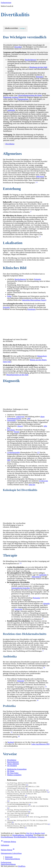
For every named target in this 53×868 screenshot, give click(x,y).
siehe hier (32, 485)
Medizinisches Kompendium (17, 769)
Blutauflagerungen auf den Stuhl (17, 375)
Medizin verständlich (14, 775)
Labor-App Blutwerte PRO (40, 744)
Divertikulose (12, 760)
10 (44, 667)
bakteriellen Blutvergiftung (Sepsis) (34, 300)
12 (38, 700)
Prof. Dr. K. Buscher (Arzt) (36, 833)
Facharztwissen (6, 3)
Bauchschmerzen (31, 60)
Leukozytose (20, 417)
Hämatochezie (42, 356)
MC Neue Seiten (13, 773)
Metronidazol (36, 577)
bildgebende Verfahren (11, 97)
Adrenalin (46, 604)
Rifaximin (21, 681)
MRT (9, 460)
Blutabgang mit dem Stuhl (38, 67)
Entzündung (29, 835)
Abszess (20, 426)
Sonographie (11, 420)
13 (12, 732)
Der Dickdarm (12, 766)
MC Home (11, 771)
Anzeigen (22, 28)
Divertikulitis (32, 837)
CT (38, 452)
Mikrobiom (40, 177)
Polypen (17, 432)
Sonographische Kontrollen (21, 588)
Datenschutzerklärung (8, 864)
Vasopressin (18, 609)
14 (19, 736)
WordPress (22, 866)
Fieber (9, 296)
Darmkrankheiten (18, 835)
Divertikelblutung (7, 837)
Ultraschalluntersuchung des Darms (30, 95)
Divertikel (18, 47)
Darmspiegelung (23, 99)
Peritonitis (40, 77)
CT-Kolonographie (14, 452)
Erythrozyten (44, 481)
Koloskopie (32, 309)
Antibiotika (11, 110)
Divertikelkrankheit (20, 837)
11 (46, 686)
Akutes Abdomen (13, 764)
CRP (28, 418)
